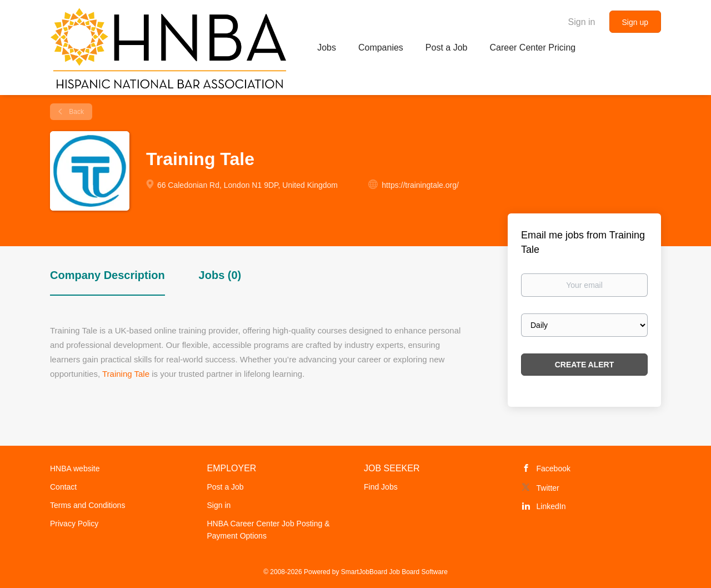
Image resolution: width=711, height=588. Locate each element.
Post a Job (226, 487)
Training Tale (126, 374)
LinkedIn (551, 506)
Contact (63, 487)
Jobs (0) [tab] (220, 275)
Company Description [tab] (107, 275)
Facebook (554, 469)
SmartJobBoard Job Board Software (394, 572)
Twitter (548, 488)
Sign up (635, 22)
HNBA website (75, 469)
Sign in (582, 22)
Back (76, 112)
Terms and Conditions (87, 505)
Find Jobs (381, 487)
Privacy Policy (74, 524)
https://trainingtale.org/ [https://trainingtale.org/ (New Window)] (420, 185)
